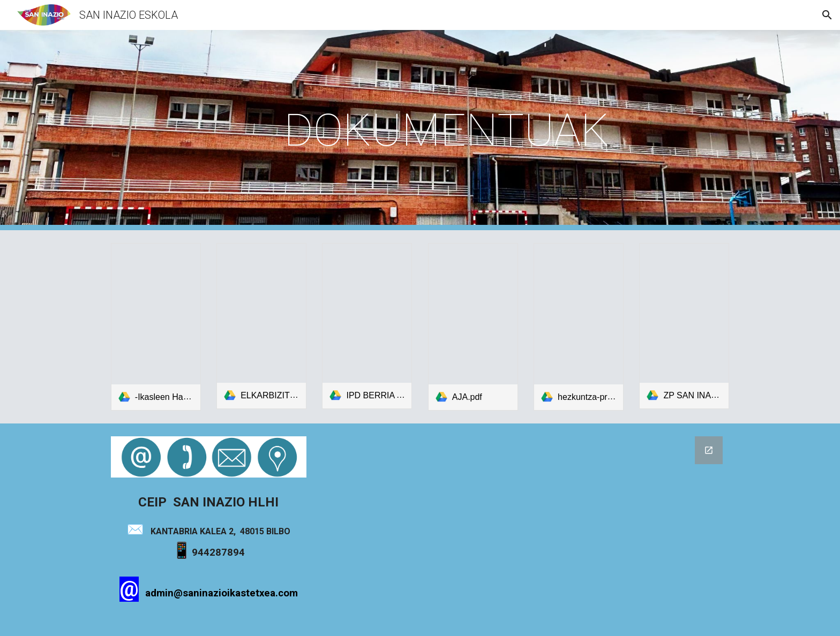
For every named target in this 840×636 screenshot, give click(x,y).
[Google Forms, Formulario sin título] (526, 530)
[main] (446, 130)
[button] (827, 15)
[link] (156, 327)
